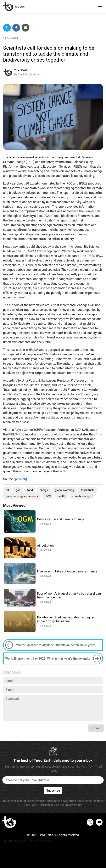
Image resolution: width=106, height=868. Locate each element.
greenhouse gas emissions (22, 496)
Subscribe (53, 790)
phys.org (21, 479)
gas (18, 490)
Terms (34, 841)
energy (44, 490)
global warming (64, 490)
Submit (96, 728)
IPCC (48, 496)
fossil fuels (88, 490)
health (62, 496)
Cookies (46, 841)
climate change (82, 496)
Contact (21, 841)
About (8, 841)
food (30, 490)
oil (7, 490)
